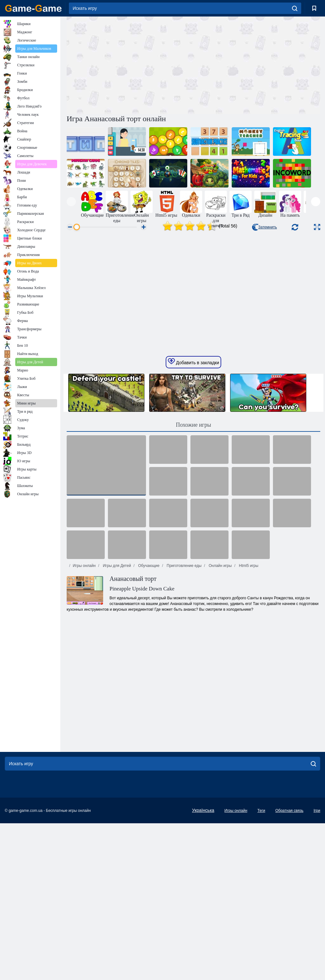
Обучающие (148, 662)
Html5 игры (248, 662)
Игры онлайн (84, 662)
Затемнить (265, 227)
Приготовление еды (184, 662)
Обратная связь (289, 907)
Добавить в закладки (194, 458)
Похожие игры (193, 522)
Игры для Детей (116, 662)
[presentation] (71, 202)
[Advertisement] (130, 64)
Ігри (317, 907)
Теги (261, 907)
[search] (295, 8)
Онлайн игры (220, 662)
